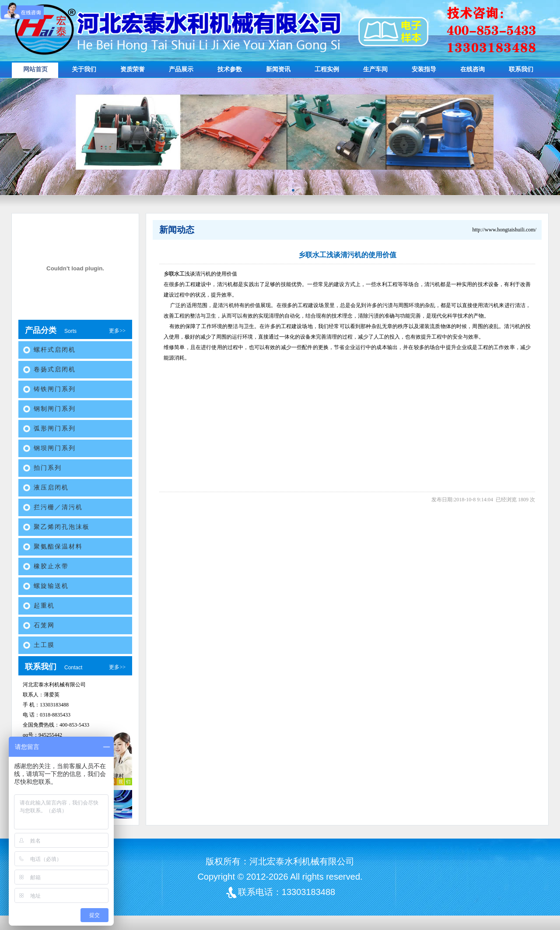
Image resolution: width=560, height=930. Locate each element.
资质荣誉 (133, 69)
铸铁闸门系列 (55, 389)
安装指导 (424, 69)
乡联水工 (174, 274)
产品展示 (181, 69)
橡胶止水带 (51, 566)
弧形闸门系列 (55, 428)
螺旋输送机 (51, 586)
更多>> (117, 331)
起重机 (44, 606)
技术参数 (230, 69)
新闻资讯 (278, 69)
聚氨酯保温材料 (58, 547)
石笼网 (44, 625)
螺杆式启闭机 (55, 350)
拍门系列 (48, 468)
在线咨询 (472, 69)
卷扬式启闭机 (55, 369)
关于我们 (84, 69)
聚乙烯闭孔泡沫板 (62, 527)
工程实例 (327, 69)
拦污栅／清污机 (58, 507)
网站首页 (35, 69)
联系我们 (521, 69)
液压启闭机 (51, 488)
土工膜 (44, 645)
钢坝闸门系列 (55, 448)
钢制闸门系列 (55, 409)
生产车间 (375, 69)
